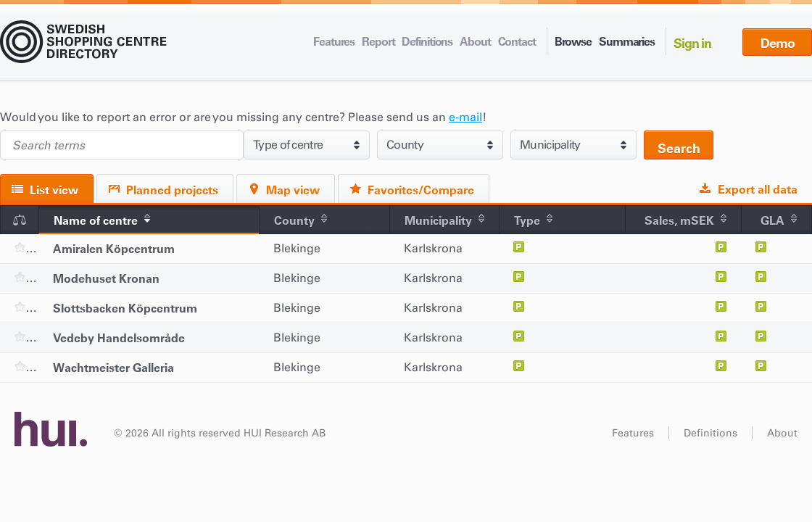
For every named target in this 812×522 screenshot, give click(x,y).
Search (679, 148)
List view (54, 190)
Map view (293, 190)
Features (334, 41)
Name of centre (96, 220)
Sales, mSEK (679, 220)
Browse (573, 41)
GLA (772, 220)
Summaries (627, 41)
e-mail (465, 117)
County (294, 220)
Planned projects (172, 190)
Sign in (692, 43)
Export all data (758, 189)
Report (378, 41)
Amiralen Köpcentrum (114, 249)
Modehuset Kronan (106, 278)
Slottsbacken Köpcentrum (125, 308)
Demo (778, 43)
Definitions (427, 41)
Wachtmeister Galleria (113, 368)
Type (527, 220)
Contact (517, 41)
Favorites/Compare (421, 190)
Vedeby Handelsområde (119, 338)
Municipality (438, 220)
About (475, 41)
